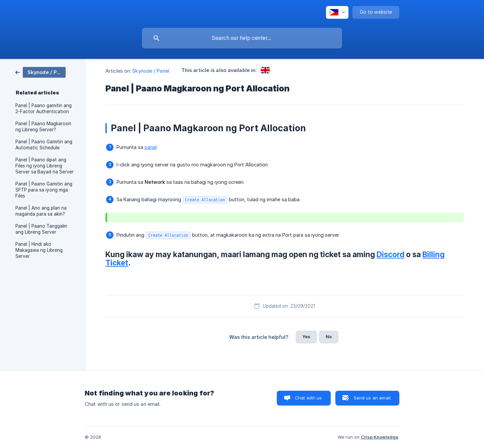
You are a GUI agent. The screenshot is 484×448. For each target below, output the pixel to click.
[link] (41, 72)
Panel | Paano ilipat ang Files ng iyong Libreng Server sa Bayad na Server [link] (45, 166)
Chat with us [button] (308, 398)
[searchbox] (242, 38)
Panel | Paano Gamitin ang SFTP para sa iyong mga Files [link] (44, 190)
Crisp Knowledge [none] (380, 437)
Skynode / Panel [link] (151, 71)
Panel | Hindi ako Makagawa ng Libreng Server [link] (39, 250)
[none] (337, 12)
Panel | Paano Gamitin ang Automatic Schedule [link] (44, 145)
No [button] (329, 337)
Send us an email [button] (372, 398)
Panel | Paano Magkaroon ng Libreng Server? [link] (43, 127)
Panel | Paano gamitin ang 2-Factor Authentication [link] (44, 108)
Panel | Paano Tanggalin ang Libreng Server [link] (41, 229)
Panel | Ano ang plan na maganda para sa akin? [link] (41, 211)
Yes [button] (306, 337)
